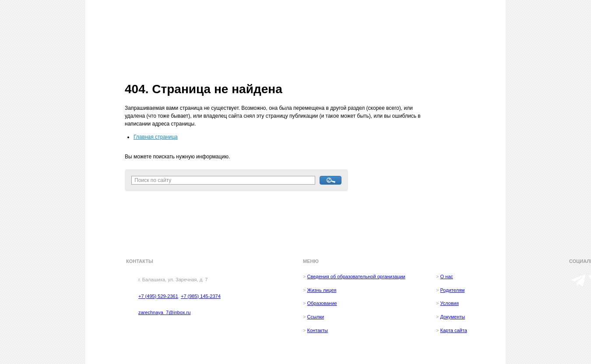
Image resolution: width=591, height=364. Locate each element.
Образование (322, 303)
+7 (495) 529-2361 (158, 296)
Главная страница (156, 137)
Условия (449, 303)
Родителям (452, 290)
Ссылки (315, 317)
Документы (452, 317)
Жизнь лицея (322, 290)
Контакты (317, 330)
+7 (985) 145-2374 (201, 296)
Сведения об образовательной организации (356, 276)
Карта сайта (453, 330)
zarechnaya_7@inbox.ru (164, 312)
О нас (446, 276)
